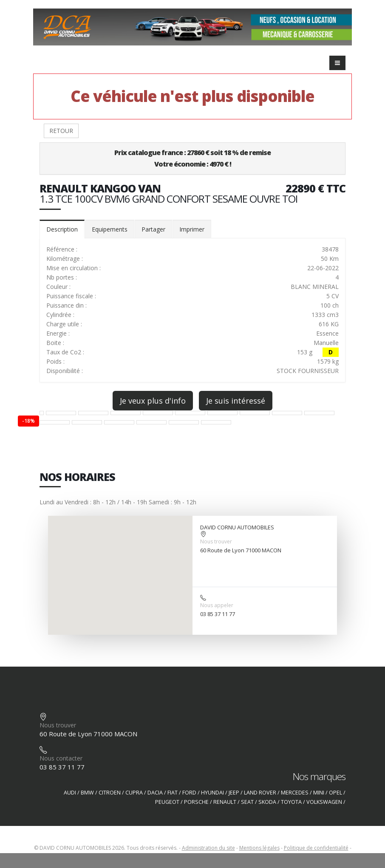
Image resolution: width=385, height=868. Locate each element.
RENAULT (225, 802)
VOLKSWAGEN (324, 802)
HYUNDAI (212, 793)
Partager (153, 229)
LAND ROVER (260, 793)
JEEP (234, 793)
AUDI (70, 793)
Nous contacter (61, 758)
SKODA (267, 802)
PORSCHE (196, 802)
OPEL (335, 793)
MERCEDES (295, 793)
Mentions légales (259, 848)
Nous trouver (216, 541)
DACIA (155, 793)
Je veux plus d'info (153, 401)
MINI (319, 793)
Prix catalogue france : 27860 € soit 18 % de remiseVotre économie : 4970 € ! (192, 158)
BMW (87, 793)
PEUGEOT (167, 802)
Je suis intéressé (236, 401)
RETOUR (61, 131)
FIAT (173, 793)
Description (62, 229)
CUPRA (134, 793)
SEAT (247, 802)
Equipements (110, 229)
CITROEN (110, 793)
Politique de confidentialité (316, 848)
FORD (189, 793)
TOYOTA (291, 802)
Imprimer (192, 229)
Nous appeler (217, 605)
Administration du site (208, 848)
